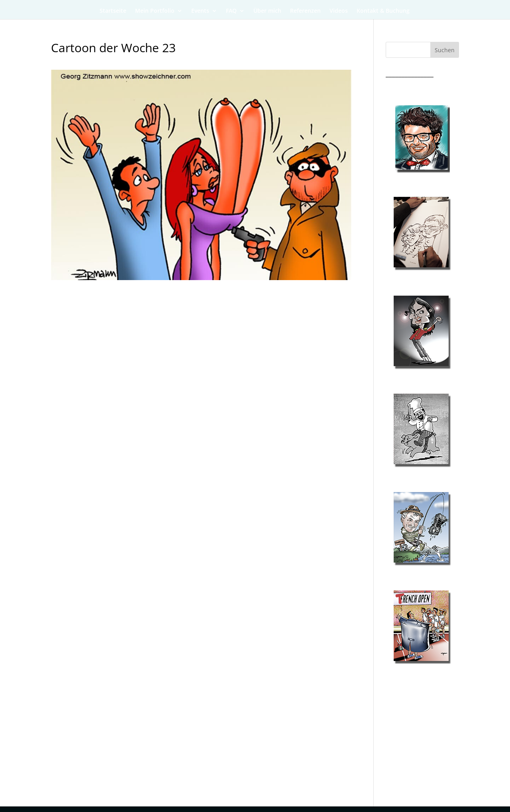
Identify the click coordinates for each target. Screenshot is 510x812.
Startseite (113, 11)
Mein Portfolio (155, 11)
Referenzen (305, 11)
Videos (339, 11)
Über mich (267, 11)
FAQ (231, 11)
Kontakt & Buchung (383, 11)
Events (200, 11)
